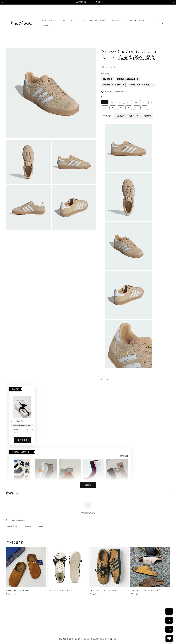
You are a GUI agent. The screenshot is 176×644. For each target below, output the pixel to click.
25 (152, 102)
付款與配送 (133, 116)
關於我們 (63, 639)
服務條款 (113, 639)
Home (44, 21)
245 (144, 102)
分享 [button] (105, 379)
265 (121, 108)
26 (113, 108)
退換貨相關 (95, 639)
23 (120, 102)
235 (128, 102)
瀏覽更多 (88, 485)
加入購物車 (23, 440)
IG (169, 620)
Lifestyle (45, 26)
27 (129, 108)
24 (136, 102)
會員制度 (70, 639)
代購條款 (120, 116)
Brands (103, 21)
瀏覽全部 (124, 456)
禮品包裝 (17, 422)
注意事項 (147, 116)
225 (112, 102)
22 (104, 102)
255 (105, 108)
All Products (55, 21)
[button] (158, 23)
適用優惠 (105, 74)
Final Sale (93, 21)
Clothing (142, 21)
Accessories (129, 21)
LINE (169, 629)
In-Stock (82, 21)
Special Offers (69, 21)
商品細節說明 (104, 639)
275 (137, 108)
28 (145, 108)
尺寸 (103, 97)
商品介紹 (107, 116)
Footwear (115, 21)
